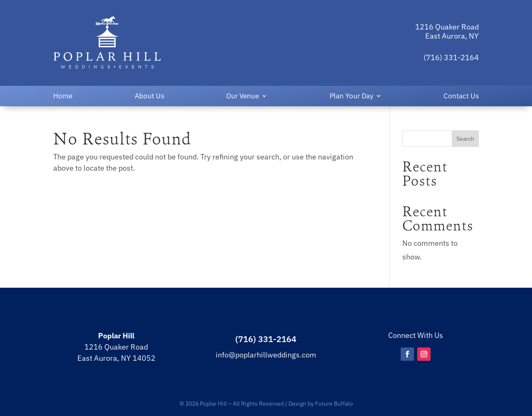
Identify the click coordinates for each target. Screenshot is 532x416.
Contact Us (461, 97)
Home (63, 97)
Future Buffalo (334, 403)
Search (465, 139)
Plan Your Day (351, 97)
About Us (149, 97)
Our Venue (243, 97)
